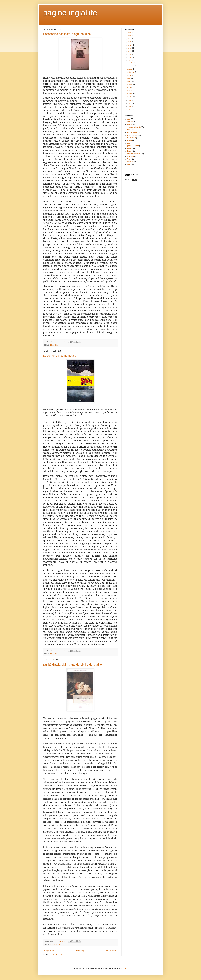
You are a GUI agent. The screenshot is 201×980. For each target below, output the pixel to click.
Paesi (129, 143)
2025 (130, 36)
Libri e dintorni (55, 345)
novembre (131, 66)
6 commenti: (62, 651)
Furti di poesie (132, 132)
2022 (130, 45)
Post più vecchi (112, 951)
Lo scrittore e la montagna (60, 356)
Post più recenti (49, 951)
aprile (129, 87)
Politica (130, 148)
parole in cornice (133, 146)
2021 (130, 48)
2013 (130, 110)
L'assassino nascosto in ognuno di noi (67, 34)
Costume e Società (134, 127)
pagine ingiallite (70, 13)
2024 (130, 39)
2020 (130, 51)
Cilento (130, 124)
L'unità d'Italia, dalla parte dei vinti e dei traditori (73, 665)
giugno (130, 81)
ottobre (130, 69)
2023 (130, 42)
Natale (130, 140)
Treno (129, 159)
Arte (129, 119)
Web (129, 164)
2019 (130, 54)
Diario (129, 130)
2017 (130, 60)
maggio (130, 84)
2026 (130, 33)
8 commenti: (62, 342)
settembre (131, 72)
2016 (130, 100)
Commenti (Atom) (56, 955)
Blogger (124, 968)
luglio (129, 78)
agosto (130, 75)
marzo (130, 90)
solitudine (131, 156)
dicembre (131, 63)
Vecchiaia (131, 162)
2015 (130, 103)
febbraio (130, 94)
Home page (80, 951)
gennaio (130, 97)
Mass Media (132, 138)
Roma (129, 151)
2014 (130, 106)
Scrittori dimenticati (56, 944)
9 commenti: (62, 941)
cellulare (130, 122)
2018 (130, 57)
